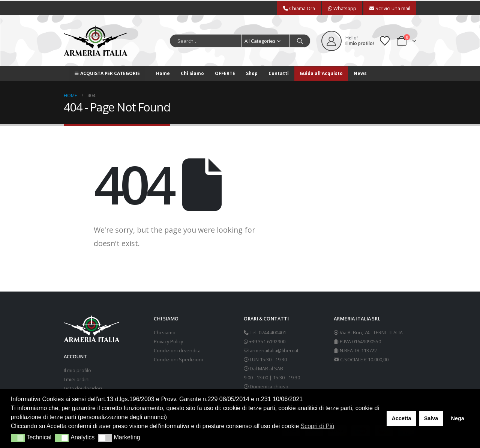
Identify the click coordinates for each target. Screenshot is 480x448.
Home (163, 73)
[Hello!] (348, 41)
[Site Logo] (96, 41)
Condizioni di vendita (177, 351)
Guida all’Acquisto (321, 73)
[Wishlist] (385, 41)
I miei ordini (77, 380)
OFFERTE (225, 73)
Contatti (279, 73)
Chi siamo (165, 333)
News (360, 73)
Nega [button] (457, 418)
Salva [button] (431, 418)
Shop (252, 73)
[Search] (300, 41)
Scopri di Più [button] (318, 426)
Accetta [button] (401, 418)
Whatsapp (342, 8)
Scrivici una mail (390, 8)
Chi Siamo (192, 73)
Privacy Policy (168, 342)
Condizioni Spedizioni (178, 360)
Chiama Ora (299, 8)
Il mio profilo (77, 371)
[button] (18, 438)
